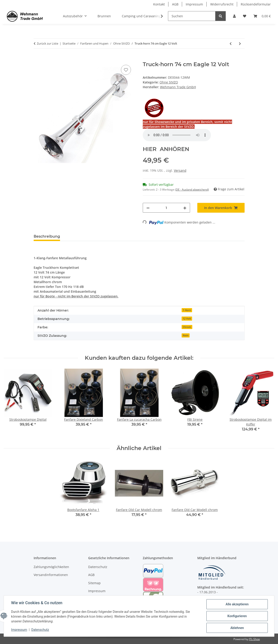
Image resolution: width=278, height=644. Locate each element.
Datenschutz (40, 630)
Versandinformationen (51, 575)
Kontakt (159, 4)
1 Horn (187, 310)
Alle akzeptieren (237, 604)
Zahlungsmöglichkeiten (51, 567)
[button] (234, 16)
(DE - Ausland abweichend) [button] (192, 190)
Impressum (19, 630)
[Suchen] (192, 16)
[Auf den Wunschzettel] (126, 70)
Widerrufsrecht (222, 4)
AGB (175, 4)
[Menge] (166, 208)
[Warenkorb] (262, 16)
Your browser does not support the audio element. (177, 135)
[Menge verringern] (148, 208)
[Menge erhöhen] (185, 208)
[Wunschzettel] (245, 16)
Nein (186, 335)
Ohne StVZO (169, 82)
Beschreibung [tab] (47, 236)
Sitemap (94, 583)
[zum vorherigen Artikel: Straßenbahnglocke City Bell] (231, 44)
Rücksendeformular (256, 4)
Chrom (187, 327)
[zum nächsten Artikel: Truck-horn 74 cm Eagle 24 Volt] (240, 44)
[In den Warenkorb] (37, 59)
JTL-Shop (254, 639)
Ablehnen (237, 628)
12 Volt (187, 319)
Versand (180, 170)
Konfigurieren (237, 616)
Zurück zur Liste (48, 43)
